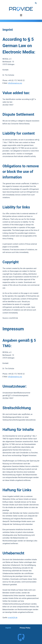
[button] (21, 15)
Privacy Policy (25, 628)
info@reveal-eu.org (15, 83)
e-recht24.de (13, 618)
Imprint (8, 628)
